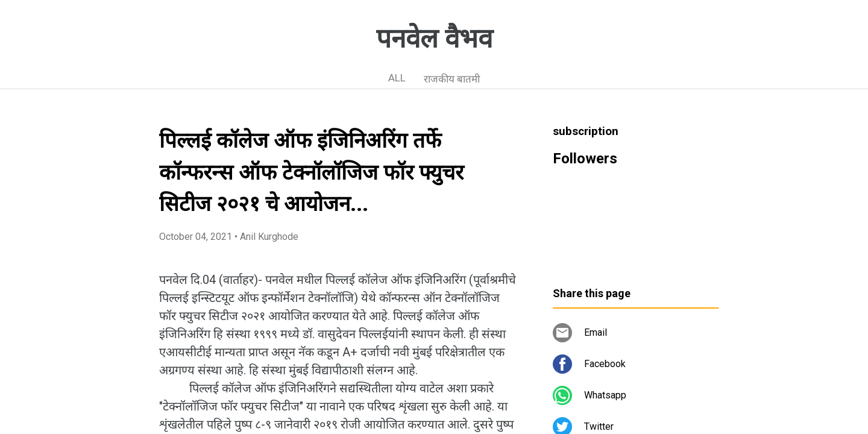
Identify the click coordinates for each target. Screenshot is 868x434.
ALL (397, 78)
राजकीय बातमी (452, 79)
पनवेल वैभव (434, 39)
